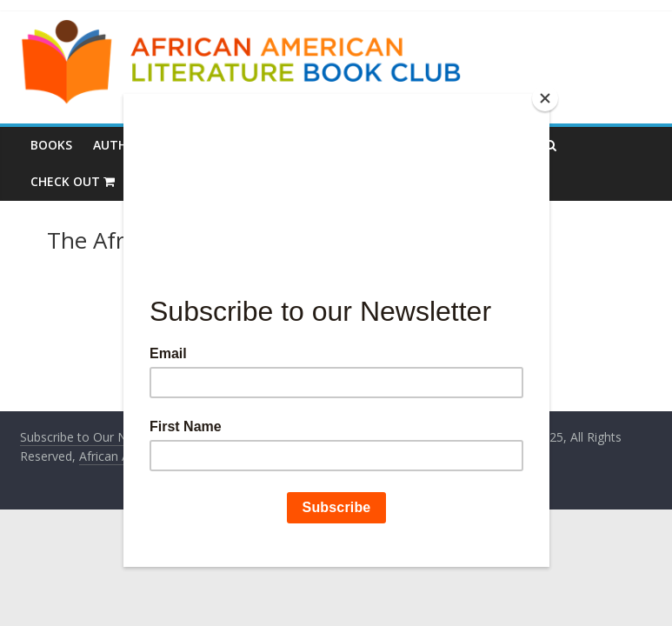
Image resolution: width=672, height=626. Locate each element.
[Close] (545, 98)
